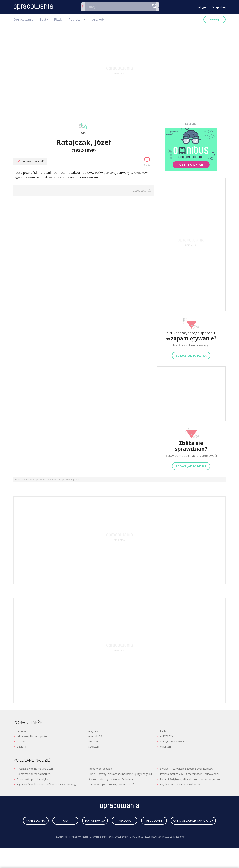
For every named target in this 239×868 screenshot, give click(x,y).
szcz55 (21, 741)
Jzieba (164, 731)
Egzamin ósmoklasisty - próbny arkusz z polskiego (47, 784)
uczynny (93, 731)
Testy (44, 19)
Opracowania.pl (24, 480)
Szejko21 (94, 747)
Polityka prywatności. (77, 850)
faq (85, 822)
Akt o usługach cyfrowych (120, 834)
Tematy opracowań (100, 769)
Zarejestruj (218, 7)
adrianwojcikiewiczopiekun (32, 736)
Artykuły (98, 19)
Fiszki (58, 19)
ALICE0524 (167, 736)
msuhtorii (166, 747)
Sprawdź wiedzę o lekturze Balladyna (111, 779)
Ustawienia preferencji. (103, 850)
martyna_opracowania (173, 741)
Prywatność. (58, 850)
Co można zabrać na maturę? (34, 774)
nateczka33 (95, 736)
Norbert (93, 741)
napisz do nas (51, 822)
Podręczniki (77, 19)
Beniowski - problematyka (32, 779)
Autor (84, 133)
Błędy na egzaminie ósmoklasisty (180, 784)
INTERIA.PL (134, 850)
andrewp (22, 731)
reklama (152, 822)
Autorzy (56, 480)
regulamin (186, 822)
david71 (22, 747)
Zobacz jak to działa (191, 355)
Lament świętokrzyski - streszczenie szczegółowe (190, 779)
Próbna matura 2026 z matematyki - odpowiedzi (189, 774)
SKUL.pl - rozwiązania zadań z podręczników (187, 769)
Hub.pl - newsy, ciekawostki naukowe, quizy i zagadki (120, 774)
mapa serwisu (119, 822)
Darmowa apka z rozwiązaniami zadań (111, 784)
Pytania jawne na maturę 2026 (35, 769)
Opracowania (23, 19)
